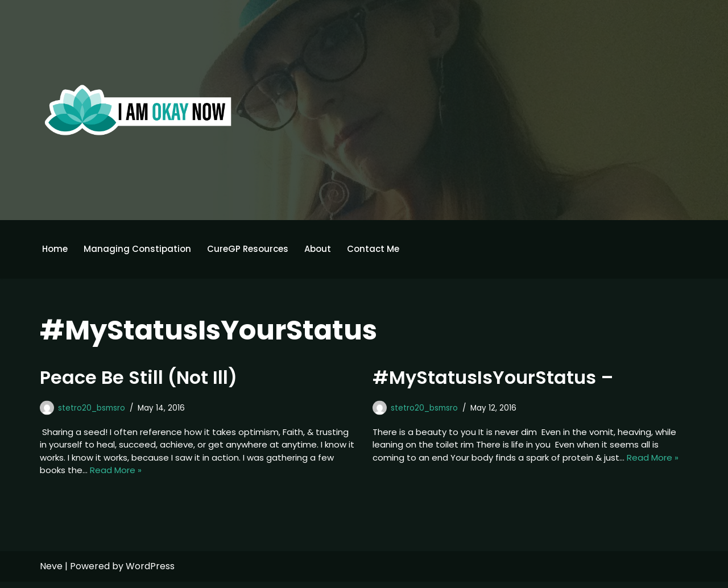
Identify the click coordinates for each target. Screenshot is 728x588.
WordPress (150, 572)
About (327, 249)
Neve (51, 572)
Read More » (212, 476)
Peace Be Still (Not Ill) (138, 378)
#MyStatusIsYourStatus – (493, 378)
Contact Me (385, 249)
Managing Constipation (140, 249)
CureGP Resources (254, 249)
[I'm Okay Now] (138, 110)
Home (56, 249)
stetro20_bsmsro (94, 409)
